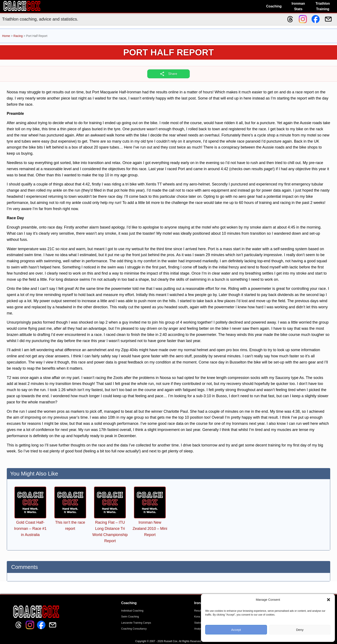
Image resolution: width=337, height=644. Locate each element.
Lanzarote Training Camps (136, 623)
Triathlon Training (323, 6)
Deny (300, 630)
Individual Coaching (132, 611)
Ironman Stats (298, 6)
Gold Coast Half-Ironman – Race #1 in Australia (30, 529)
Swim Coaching (130, 617)
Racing (18, 36)
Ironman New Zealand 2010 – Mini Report (150, 529)
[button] (329, 600)
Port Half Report (169, 52)
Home (6, 36)
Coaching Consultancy (134, 629)
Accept (236, 630)
